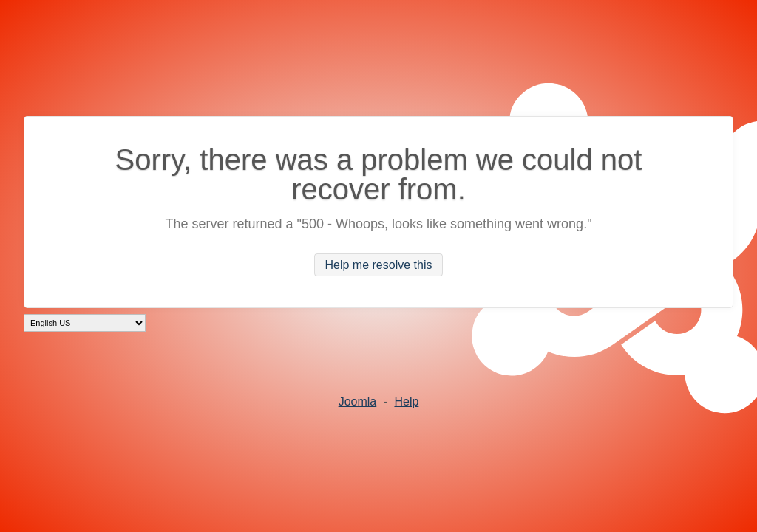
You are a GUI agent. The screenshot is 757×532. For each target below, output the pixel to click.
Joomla (358, 402)
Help (406, 402)
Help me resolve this (379, 265)
